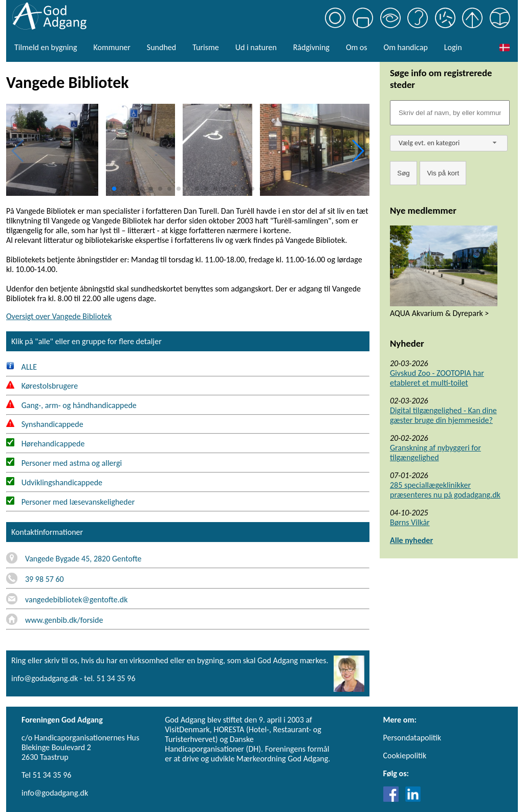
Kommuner (112, 47)
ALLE (21, 367)
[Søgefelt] (450, 113)
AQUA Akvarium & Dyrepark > (439, 313)
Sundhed (161, 47)
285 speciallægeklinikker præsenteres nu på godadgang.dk (445, 490)
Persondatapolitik (412, 738)
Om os (357, 47)
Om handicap (406, 47)
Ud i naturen (256, 47)
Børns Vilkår (410, 522)
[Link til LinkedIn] (413, 799)
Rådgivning (311, 47)
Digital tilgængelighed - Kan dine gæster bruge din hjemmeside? (443, 415)
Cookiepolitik (405, 755)
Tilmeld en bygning (46, 47)
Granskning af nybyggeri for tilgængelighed (435, 453)
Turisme (205, 47)
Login (453, 47)
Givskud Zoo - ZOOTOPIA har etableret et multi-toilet (437, 378)
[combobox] (449, 143)
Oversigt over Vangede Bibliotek (59, 316)
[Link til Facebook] (394, 799)
